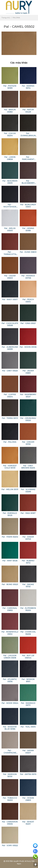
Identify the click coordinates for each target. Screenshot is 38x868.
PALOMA (16, 18)
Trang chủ (6, 18)
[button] (36, 7)
